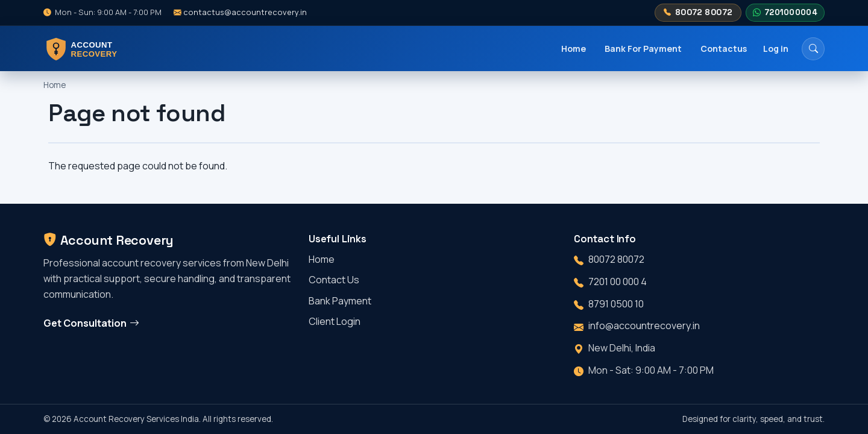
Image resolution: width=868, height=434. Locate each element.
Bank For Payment (643, 49)
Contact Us (334, 280)
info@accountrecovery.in (644, 325)
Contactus (724, 49)
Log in (776, 49)
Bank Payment (340, 301)
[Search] (813, 49)
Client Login (335, 321)
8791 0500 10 (616, 304)
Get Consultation (91, 323)
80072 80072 (698, 13)
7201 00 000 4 (618, 281)
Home (574, 49)
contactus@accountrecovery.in (240, 12)
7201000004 (785, 13)
